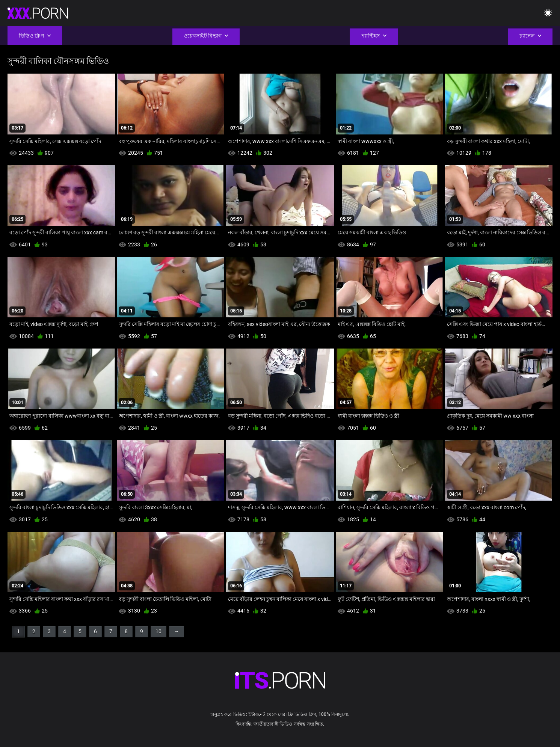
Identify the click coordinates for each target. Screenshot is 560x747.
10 (158, 631)
